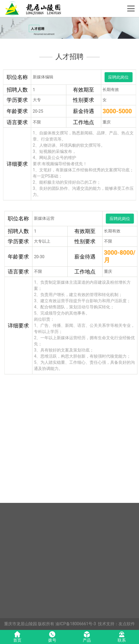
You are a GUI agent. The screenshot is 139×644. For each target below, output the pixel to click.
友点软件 (127, 624)
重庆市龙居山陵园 (21, 624)
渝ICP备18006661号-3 (76, 624)
